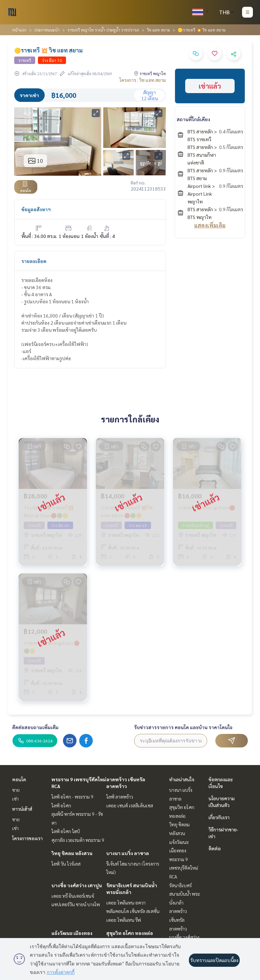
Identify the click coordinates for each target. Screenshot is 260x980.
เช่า (15, 799)
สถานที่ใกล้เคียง (193, 119)
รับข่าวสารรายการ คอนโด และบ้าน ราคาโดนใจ (183, 727)
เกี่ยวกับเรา (219, 817)
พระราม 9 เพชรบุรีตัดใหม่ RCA (184, 868)
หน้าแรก (19, 30)
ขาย (16, 790)
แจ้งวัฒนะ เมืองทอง (72, 933)
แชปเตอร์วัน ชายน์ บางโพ (76, 904)
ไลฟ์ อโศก (61, 805)
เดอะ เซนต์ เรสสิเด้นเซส (130, 805)
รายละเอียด (34, 261)
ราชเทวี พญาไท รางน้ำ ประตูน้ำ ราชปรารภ (103, 30)
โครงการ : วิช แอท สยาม (143, 80)
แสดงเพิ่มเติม (210, 225)
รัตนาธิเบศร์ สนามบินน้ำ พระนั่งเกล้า (185, 894)
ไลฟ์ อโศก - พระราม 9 (72, 797)
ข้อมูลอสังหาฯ (36, 209)
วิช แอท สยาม (158, 30)
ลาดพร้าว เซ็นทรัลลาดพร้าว (178, 920)
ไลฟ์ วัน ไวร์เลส (66, 864)
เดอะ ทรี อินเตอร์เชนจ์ (73, 896)
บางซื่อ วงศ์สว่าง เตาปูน (77, 885)
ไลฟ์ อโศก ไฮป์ (66, 831)
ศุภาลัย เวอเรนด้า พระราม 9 (78, 840)
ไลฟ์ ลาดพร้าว (120, 797)
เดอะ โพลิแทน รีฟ (124, 920)
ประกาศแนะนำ (47, 30)
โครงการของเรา (27, 838)
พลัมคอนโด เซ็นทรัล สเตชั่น (133, 911)
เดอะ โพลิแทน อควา (126, 902)
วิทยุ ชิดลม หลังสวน (72, 853)
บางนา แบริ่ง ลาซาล (128, 853)
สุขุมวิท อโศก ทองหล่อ (130, 933)
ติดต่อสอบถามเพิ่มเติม (35, 727)
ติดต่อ (215, 848)
